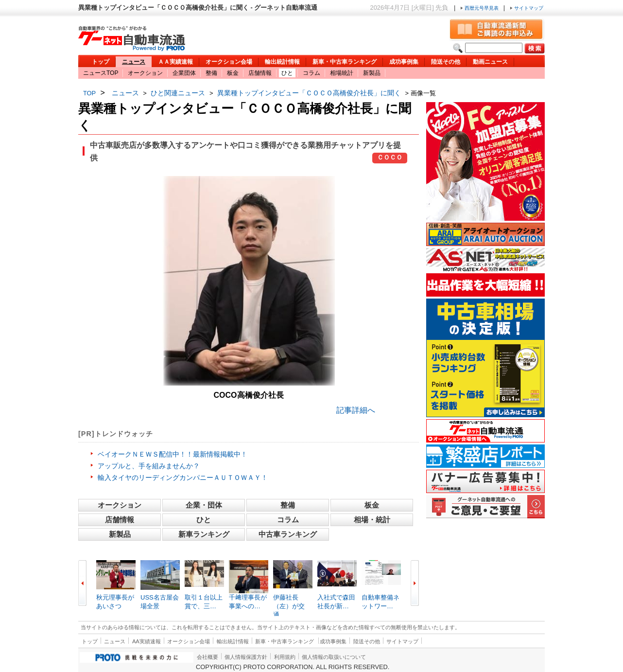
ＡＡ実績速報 (175, 62)
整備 (211, 73)
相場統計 (342, 73)
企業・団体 (204, 505)
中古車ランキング (288, 534)
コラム (311, 73)
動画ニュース (490, 62)
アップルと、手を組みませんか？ (149, 466)
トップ (101, 62)
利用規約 (285, 657)
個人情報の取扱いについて (334, 657)
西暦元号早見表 (480, 8)
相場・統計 (372, 520)
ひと (287, 73)
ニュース (134, 62)
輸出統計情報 (282, 62)
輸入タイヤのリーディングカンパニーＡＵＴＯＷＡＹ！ (183, 477)
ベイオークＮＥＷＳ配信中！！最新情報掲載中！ (173, 454)
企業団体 (184, 73)
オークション (145, 73)
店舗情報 (260, 73)
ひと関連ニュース (178, 93)
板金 (233, 73)
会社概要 (208, 657)
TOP (89, 93)
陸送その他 (446, 62)
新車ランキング (204, 534)
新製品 (372, 73)
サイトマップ (527, 8)
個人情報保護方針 (246, 657)
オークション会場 (229, 62)
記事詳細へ (356, 410)
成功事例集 (404, 62)
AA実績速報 (147, 641)
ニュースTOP (101, 73)
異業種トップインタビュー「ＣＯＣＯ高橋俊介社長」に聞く (309, 93)
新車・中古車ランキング (345, 62)
